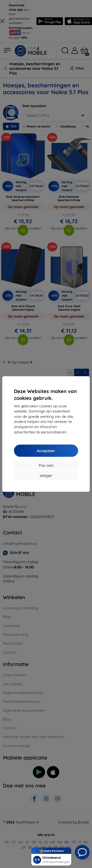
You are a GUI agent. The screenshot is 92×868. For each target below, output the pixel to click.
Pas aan (46, 465)
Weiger (46, 475)
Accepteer (46, 451)
